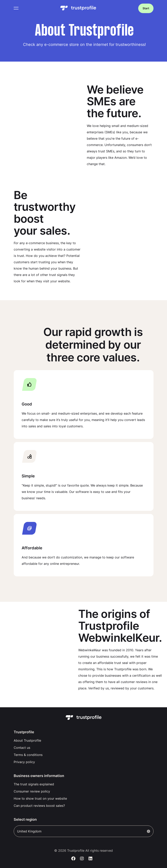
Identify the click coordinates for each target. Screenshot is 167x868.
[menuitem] (84, 740)
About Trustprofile (27, 740)
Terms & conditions (28, 755)
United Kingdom (84, 831)
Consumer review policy (32, 791)
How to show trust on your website (40, 798)
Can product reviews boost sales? (39, 806)
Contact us (22, 748)
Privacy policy (24, 762)
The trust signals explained (34, 784)
